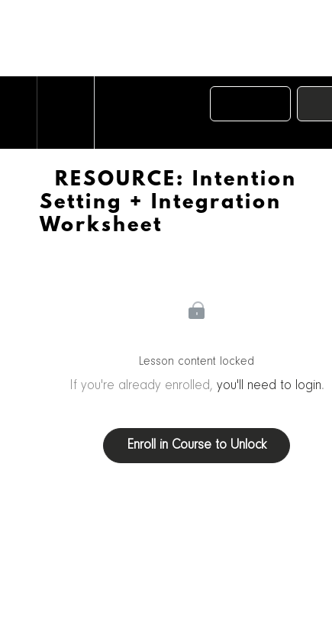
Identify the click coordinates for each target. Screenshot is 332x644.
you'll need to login (269, 386)
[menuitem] (65, 113)
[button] (18, 113)
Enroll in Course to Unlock (197, 446)
